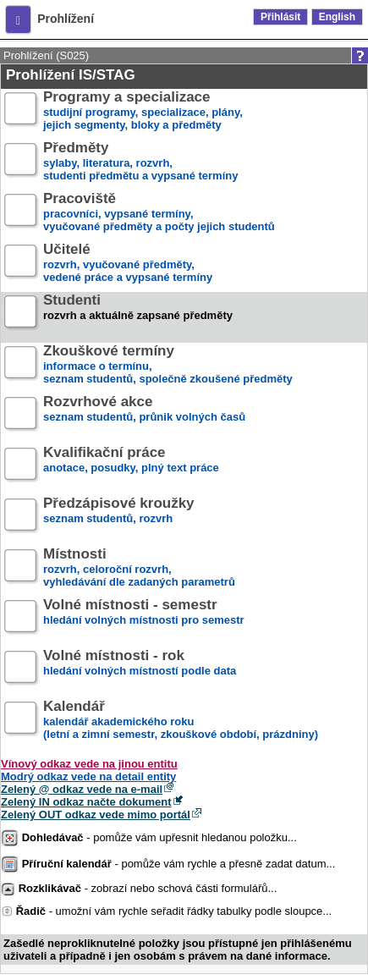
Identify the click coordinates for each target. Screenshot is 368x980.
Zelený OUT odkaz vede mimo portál (96, 815)
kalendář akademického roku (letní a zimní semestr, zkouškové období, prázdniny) (181, 721)
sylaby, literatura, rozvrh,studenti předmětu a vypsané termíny (140, 162)
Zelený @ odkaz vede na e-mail (82, 789)
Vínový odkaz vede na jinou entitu (89, 764)
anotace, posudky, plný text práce (131, 467)
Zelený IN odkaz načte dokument (86, 802)
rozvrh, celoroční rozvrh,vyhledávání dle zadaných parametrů (139, 568)
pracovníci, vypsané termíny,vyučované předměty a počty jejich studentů (159, 213)
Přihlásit (280, 17)
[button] (18, 19)
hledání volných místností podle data (140, 670)
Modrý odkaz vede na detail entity (88, 776)
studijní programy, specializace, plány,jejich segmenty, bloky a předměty (143, 111)
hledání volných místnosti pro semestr (144, 619)
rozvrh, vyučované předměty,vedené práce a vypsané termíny (128, 264)
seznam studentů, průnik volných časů (144, 416)
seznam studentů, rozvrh (119, 518)
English (337, 17)
